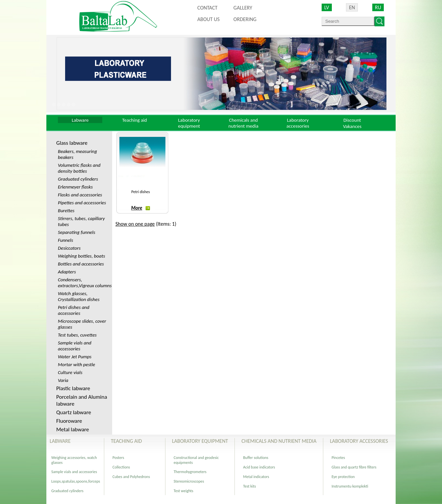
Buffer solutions (256, 458)
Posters (118, 458)
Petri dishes (140, 192)
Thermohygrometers (190, 472)
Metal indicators (256, 477)
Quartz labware (74, 412)
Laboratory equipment (189, 123)
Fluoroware (69, 421)
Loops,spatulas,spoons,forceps (76, 481)
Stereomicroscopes (189, 481)
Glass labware (72, 143)
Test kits (249, 486)
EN (352, 7)
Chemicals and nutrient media (244, 123)
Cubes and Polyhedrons (131, 477)
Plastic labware (73, 388)
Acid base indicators (259, 467)
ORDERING (245, 19)
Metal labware (73, 429)
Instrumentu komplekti (350, 486)
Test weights (184, 491)
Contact (207, 8)
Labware (80, 120)
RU (378, 7)
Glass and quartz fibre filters (354, 467)
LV (327, 7)
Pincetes (338, 458)
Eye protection (343, 477)
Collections (121, 467)
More (141, 208)
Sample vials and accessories (74, 472)
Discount (352, 120)
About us (209, 19)
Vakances (352, 126)
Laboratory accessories (298, 123)
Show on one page (135, 224)
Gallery (243, 8)
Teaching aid (135, 120)
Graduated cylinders (67, 491)
